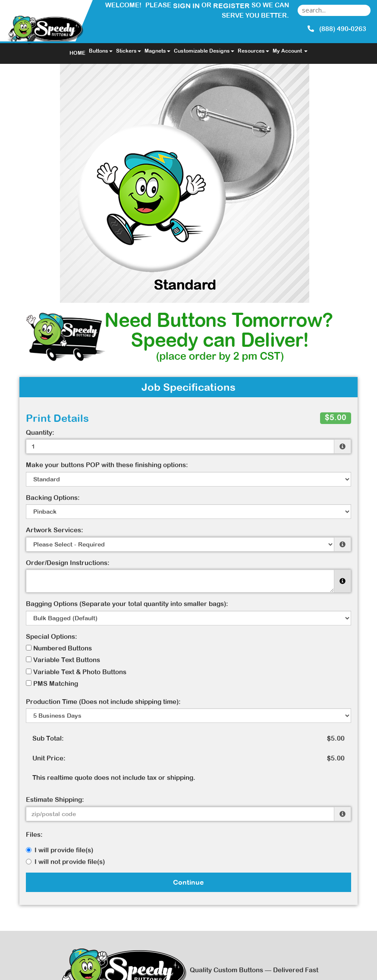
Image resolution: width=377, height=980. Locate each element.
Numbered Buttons (59, 648)
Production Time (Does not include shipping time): (103, 702)
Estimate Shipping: (55, 799)
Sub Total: (48, 738)
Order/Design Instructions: (68, 563)
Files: (34, 834)
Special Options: (52, 636)
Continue (188, 882)
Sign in (186, 6)
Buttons (101, 51)
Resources (253, 51)
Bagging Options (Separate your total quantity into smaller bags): (127, 604)
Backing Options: (53, 498)
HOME (77, 53)
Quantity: (40, 432)
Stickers (129, 51)
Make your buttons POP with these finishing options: (107, 465)
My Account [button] (290, 51)
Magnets (157, 51)
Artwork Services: (55, 530)
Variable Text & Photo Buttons (76, 672)
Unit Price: (49, 758)
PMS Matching (52, 683)
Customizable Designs (204, 51)
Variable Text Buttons (63, 660)
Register (231, 6)
